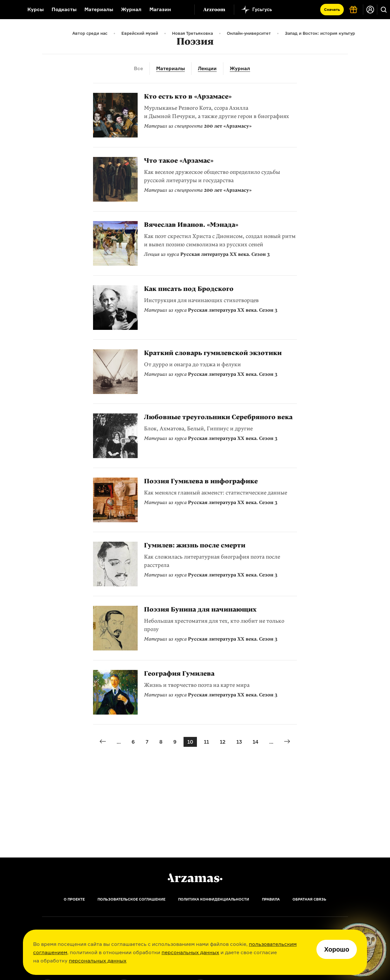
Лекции (207, 68)
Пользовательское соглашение (131, 899)
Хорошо (337, 949)
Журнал (131, 9)
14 (256, 742)
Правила (271, 899)
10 (190, 742)
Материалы (99, 9)
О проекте (74, 899)
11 (206, 742)
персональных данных (190, 952)
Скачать (332, 9)
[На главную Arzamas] (10, 10)
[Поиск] (384, 10)
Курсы (36, 9)
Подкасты (64, 9)
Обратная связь (309, 899)
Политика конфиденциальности (214, 899)
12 (223, 742)
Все (138, 68)
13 (239, 742)
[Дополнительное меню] (183, 10)
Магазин (160, 9)
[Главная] (195, 878)
